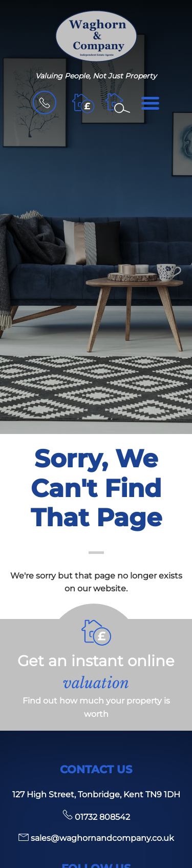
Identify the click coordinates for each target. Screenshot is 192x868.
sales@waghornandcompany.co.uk (96, 838)
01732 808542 (96, 817)
